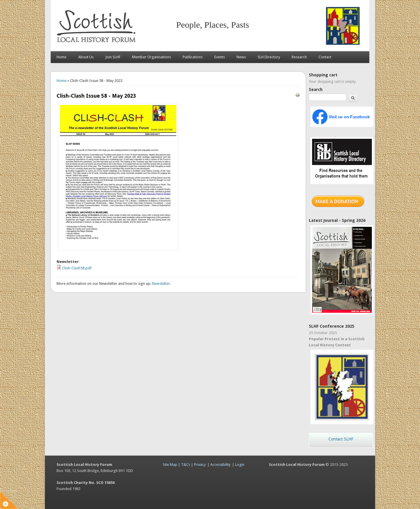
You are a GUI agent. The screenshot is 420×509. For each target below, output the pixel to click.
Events (220, 57)
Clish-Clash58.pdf (77, 268)
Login (240, 465)
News (241, 57)
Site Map (170, 465)
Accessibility (220, 465)
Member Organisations (152, 57)
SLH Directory (269, 57)
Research (299, 57)
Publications (193, 57)
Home (62, 57)
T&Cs (186, 465)
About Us (86, 57)
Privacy (200, 465)
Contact (325, 57)
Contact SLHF (341, 439)
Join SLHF (113, 57)
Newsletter (161, 284)
